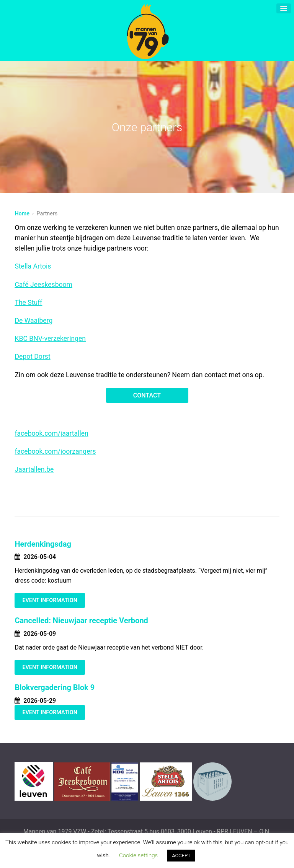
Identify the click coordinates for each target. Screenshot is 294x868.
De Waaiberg (33, 321)
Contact (147, 395)
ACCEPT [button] (181, 856)
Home (22, 214)
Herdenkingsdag (43, 544)
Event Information (50, 600)
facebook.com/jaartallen (51, 433)
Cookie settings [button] (138, 855)
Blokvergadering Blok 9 (55, 687)
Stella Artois (33, 266)
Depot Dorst (32, 357)
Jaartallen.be (34, 469)
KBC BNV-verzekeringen (50, 339)
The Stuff (28, 303)
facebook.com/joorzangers (55, 451)
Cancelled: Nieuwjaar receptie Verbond (81, 620)
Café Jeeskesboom (43, 285)
